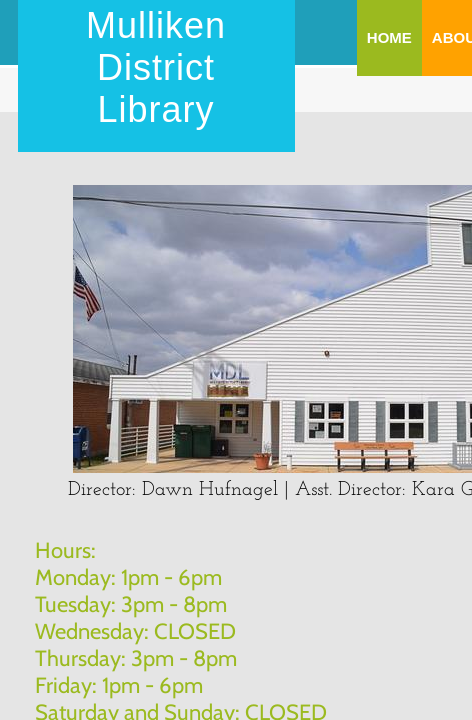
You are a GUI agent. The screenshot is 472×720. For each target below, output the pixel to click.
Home (389, 37)
